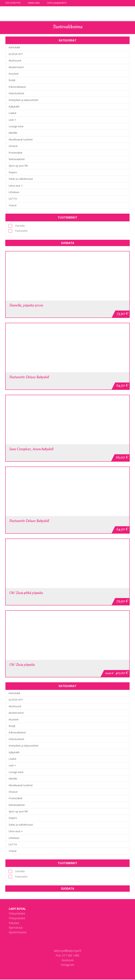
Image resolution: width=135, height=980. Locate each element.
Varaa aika (34, 3)
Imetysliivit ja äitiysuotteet (23, 100)
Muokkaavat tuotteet (21, 139)
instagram (128, 3)
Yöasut (13, 205)
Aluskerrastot (16, 67)
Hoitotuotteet (16, 93)
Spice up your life (18, 166)
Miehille (13, 133)
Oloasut (13, 146)
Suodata (68, 243)
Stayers (13, 172)
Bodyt (12, 80)
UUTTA (13, 199)
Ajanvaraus (16, 928)
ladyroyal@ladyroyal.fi (67, 951)
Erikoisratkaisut (17, 87)
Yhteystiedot (17, 914)
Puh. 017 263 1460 (67, 956)
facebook (123, 3)
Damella (17, 226)
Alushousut (15, 60)
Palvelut (14, 923)
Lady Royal (24, 14)
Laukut (12, 113)
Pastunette (18, 231)
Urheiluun (14, 192)
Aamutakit (14, 47)
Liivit (11, 120)
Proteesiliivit (15, 153)
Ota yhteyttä (13, 3)
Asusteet (14, 74)
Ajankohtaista (18, 933)
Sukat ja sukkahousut (21, 179)
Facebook (68, 961)
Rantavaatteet (17, 159)
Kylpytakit (14, 106)
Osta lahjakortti (57, 3)
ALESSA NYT (16, 54)
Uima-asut (15, 186)
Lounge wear (16, 126)
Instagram (67, 965)
